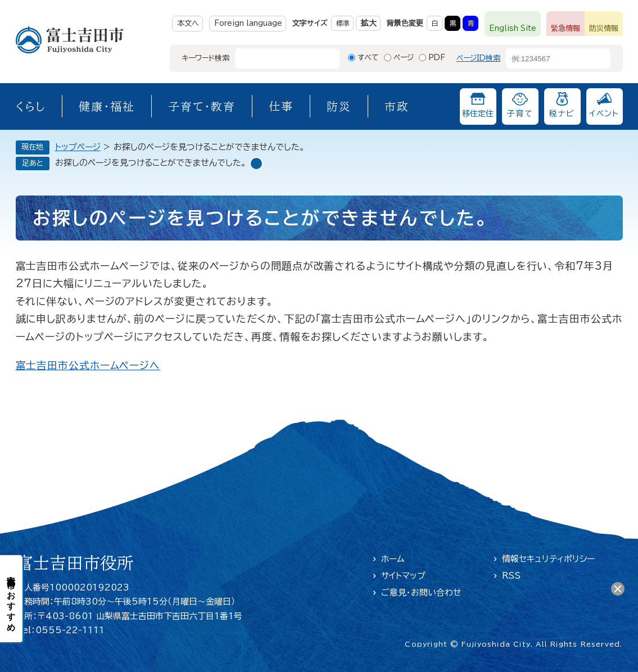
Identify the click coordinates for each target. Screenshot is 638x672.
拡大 (369, 23)
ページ (404, 58)
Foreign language (248, 23)
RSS (511, 576)
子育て (520, 113)
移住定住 (478, 113)
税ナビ (562, 113)
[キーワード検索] (277, 58)
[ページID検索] (548, 58)
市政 (397, 106)
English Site (513, 28)
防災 (339, 106)
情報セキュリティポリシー (548, 559)
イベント (604, 113)
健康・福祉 (107, 106)
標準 (343, 23)
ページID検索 (478, 58)
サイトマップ (403, 576)
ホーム (393, 559)
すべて (368, 58)
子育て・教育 (202, 106)
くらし (31, 106)
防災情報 (604, 28)
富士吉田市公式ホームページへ (88, 365)
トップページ (78, 147)
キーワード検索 (205, 58)
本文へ (188, 23)
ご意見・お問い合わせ (421, 592)
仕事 (281, 106)
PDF (437, 58)
